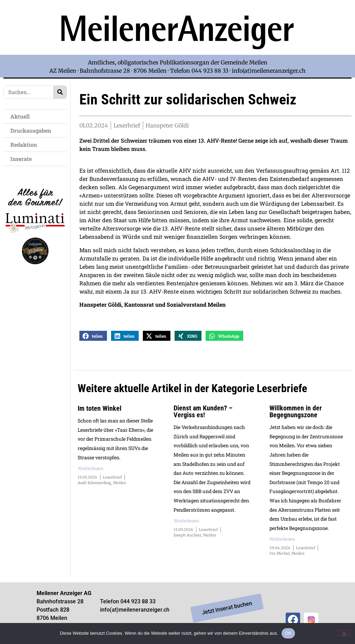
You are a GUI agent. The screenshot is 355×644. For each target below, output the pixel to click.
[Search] (60, 92)
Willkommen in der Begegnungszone (296, 414)
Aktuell (22, 116)
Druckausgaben (31, 130)
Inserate (23, 159)
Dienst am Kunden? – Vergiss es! (203, 414)
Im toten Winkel (100, 411)
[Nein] (344, 633)
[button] (93, 339)
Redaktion (25, 145)
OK (288, 633)
